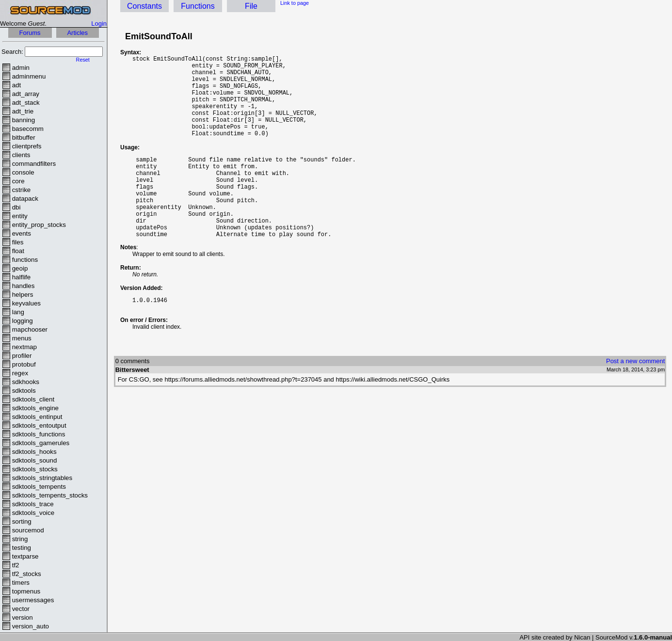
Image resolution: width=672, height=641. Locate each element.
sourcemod (23, 530)
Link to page (295, 3)
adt (12, 85)
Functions (198, 6)
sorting (17, 521)
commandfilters (29, 163)
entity (15, 216)
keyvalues (22, 303)
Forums (30, 33)
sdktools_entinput (32, 417)
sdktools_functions (34, 434)
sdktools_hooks (30, 451)
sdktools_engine (31, 408)
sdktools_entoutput (34, 425)
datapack (20, 198)
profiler (17, 355)
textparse (21, 556)
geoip (15, 268)
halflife (16, 277)
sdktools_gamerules (36, 443)
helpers (18, 294)
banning (19, 120)
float (13, 251)
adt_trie (18, 111)
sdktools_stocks (30, 469)
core (14, 181)
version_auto (26, 626)
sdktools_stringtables (37, 478)
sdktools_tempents (34, 486)
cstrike (16, 190)
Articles (77, 33)
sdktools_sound (30, 460)
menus (17, 338)
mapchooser (25, 329)
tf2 (11, 565)
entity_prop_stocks (34, 224)
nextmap (20, 347)
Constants (144, 6)
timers (16, 582)
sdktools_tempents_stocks (45, 495)
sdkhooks (21, 382)
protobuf (19, 364)
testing (17, 547)
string (15, 539)
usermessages (28, 600)
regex (15, 373)
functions (20, 259)
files (13, 242)
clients (16, 155)
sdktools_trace (28, 504)
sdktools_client (28, 399)
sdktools (19, 390)
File (251, 6)
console (18, 172)
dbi (12, 207)
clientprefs (22, 146)
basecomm (23, 128)
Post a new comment (635, 397)
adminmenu (24, 76)
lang (13, 312)
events (17, 233)
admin (16, 67)
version (18, 617)
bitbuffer (19, 137)
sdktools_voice (28, 513)
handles (18, 286)
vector (16, 609)
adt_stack (21, 102)
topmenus (21, 591)
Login (99, 24)
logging (18, 320)
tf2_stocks (22, 574)
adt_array (21, 94)
